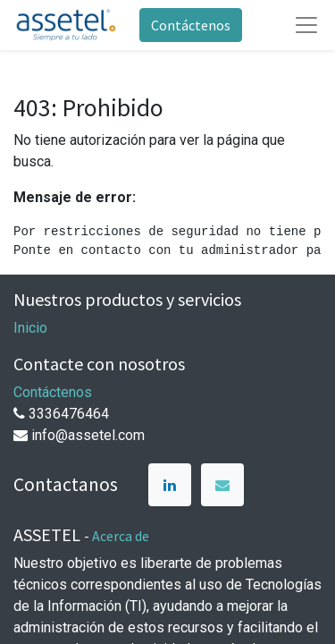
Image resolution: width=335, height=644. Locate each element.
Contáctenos (191, 25)
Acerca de (121, 536)
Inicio (30, 328)
